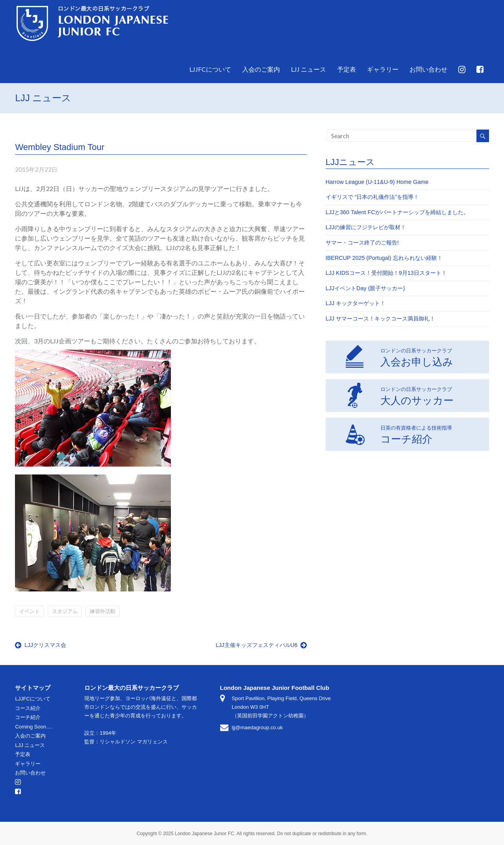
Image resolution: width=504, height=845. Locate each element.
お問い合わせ (428, 69)
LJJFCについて (210, 69)
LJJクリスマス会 (41, 645)
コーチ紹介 (399, 434)
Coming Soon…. (34, 727)
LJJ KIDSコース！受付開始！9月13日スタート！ (386, 273)
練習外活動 (103, 611)
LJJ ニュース (309, 69)
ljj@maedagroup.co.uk (258, 727)
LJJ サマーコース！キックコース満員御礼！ (380, 319)
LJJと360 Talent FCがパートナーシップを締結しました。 (397, 212)
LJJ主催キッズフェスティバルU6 (261, 645)
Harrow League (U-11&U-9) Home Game (377, 182)
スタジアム (65, 611)
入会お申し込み (399, 356)
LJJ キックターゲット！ (356, 303)
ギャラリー (383, 69)
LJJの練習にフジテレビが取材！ (366, 227)
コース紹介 (28, 708)
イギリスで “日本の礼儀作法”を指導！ (372, 197)
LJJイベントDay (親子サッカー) (365, 288)
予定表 (346, 69)
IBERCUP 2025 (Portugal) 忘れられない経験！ (384, 258)
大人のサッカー (399, 395)
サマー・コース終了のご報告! (362, 243)
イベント (30, 611)
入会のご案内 (261, 69)
